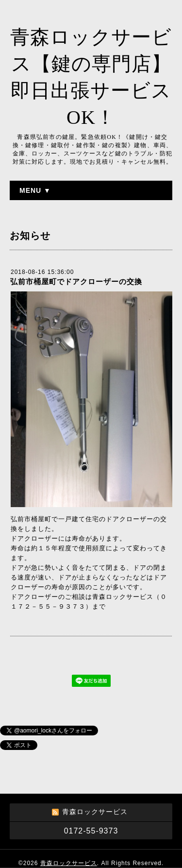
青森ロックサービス (69, 863)
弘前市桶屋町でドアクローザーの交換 (76, 281)
